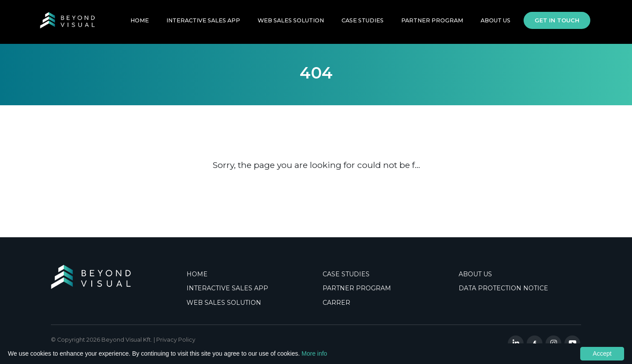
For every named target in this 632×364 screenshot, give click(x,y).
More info (314, 353)
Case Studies (363, 23)
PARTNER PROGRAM (432, 23)
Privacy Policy (176, 340)
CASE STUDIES (346, 274)
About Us (496, 23)
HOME (140, 23)
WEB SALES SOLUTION (291, 23)
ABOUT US (475, 274)
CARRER (336, 303)
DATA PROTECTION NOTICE (503, 288)
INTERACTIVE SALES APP (203, 23)
